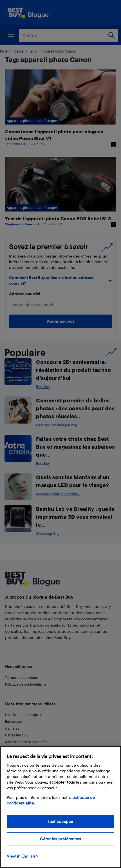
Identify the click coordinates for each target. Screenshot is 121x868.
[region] (60, 807)
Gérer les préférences (60, 839)
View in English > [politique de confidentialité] (22, 856)
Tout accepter (61, 821)
